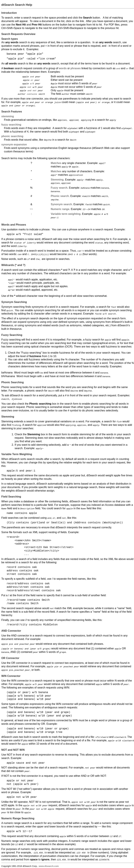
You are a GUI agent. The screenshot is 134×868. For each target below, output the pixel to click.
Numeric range (60, 209)
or (32, 80)
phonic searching (12, 136)
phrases (76, 68)
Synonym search (61, 204)
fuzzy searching (11, 124)
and (32, 77)
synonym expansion (14, 144)
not (29, 87)
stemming (8, 116)
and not (32, 90)
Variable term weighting (66, 213)
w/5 (32, 83)
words (63, 68)
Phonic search (60, 196)
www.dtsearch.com (49, 865)
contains (32, 94)
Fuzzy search (59, 188)
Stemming (57, 179)
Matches (56, 163)
